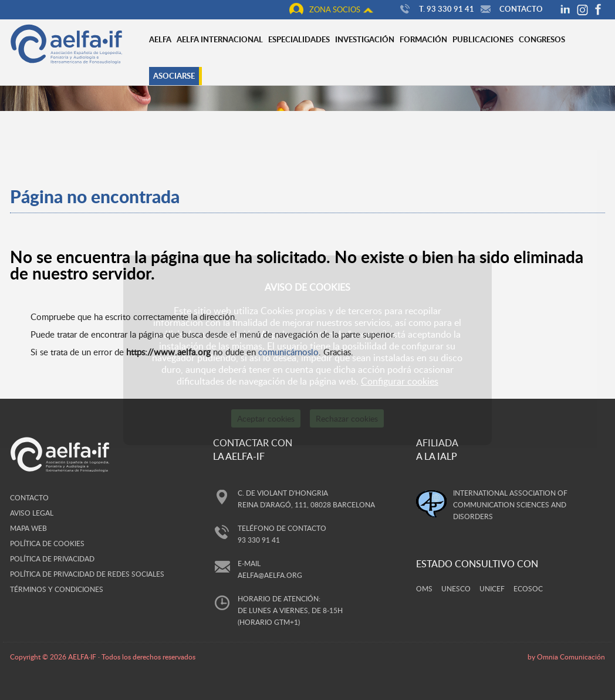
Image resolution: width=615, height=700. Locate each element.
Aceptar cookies (266, 418)
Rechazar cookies (347, 418)
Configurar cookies (400, 381)
